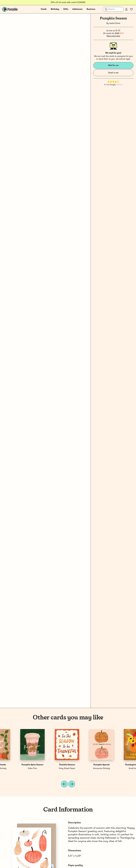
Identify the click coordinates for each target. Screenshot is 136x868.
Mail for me (113, 65)
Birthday (55, 9)
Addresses (77, 9)
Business (91, 9)
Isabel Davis (115, 23)
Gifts (66, 9)
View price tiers (113, 36)
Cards (44, 9)
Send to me (113, 73)
